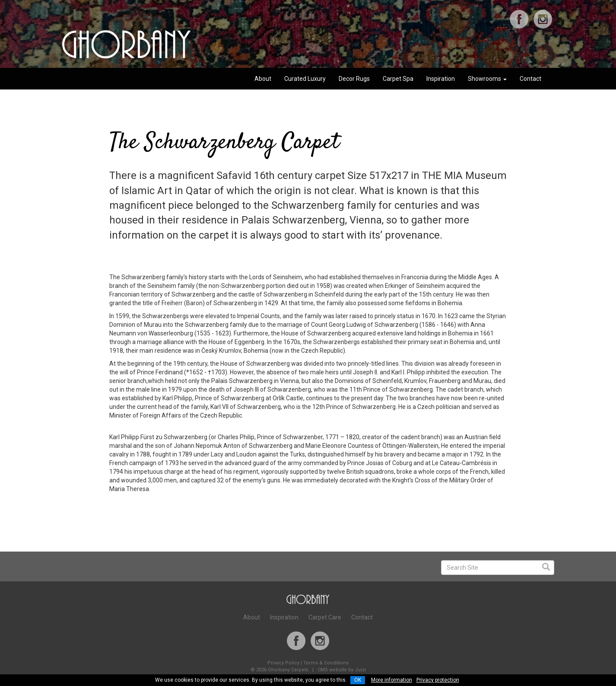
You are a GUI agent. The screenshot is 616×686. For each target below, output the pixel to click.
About (263, 79)
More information (392, 680)
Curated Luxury (305, 79)
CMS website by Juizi (342, 670)
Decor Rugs (354, 79)
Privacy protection (438, 680)
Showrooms (487, 79)
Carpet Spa (398, 79)
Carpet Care (325, 617)
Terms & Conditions (326, 663)
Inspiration (441, 79)
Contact (530, 79)
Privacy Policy (283, 663)
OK (358, 680)
